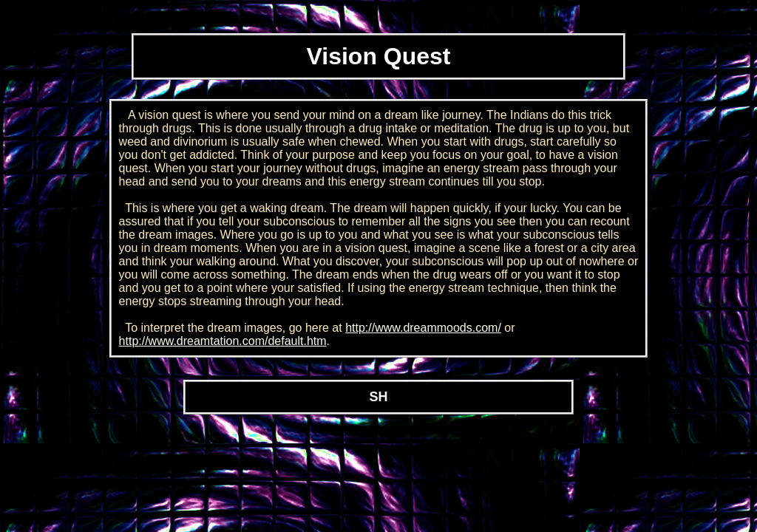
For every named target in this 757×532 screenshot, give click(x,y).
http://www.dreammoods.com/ (423, 328)
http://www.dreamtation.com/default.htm (223, 341)
